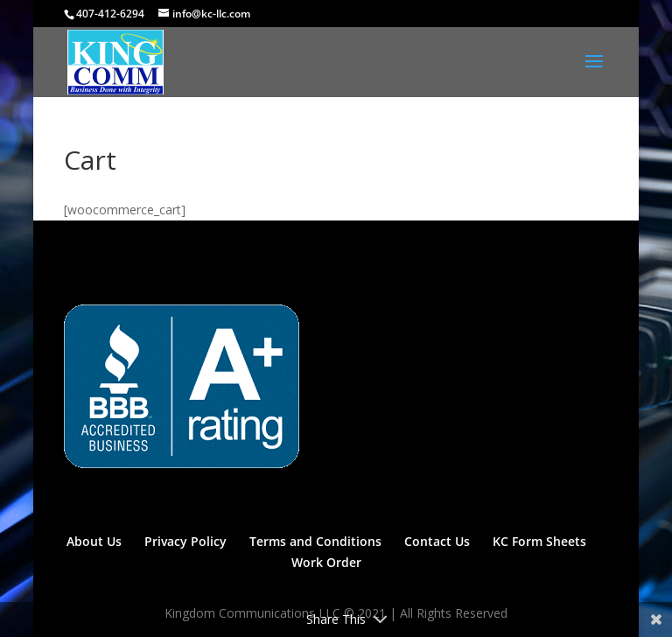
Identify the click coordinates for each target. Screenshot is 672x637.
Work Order (326, 562)
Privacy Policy (185, 541)
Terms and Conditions (315, 541)
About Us (94, 541)
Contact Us (437, 541)
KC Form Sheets (539, 541)
